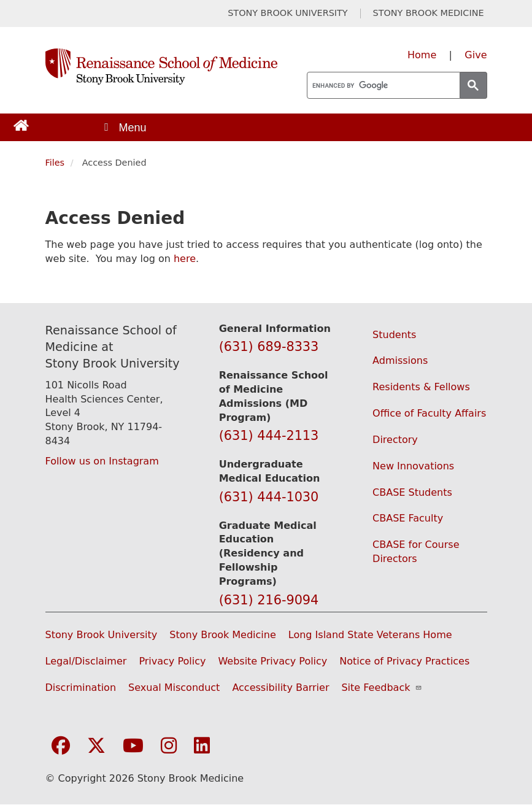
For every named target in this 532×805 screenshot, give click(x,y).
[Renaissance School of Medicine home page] (161, 67)
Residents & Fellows (421, 387)
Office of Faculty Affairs (429, 413)
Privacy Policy (172, 661)
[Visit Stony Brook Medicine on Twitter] (96, 746)
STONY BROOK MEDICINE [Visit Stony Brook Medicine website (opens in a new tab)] (429, 13)
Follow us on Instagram (102, 461)
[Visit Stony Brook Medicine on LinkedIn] (202, 746)
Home (422, 55)
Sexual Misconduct (174, 688)
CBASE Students (412, 492)
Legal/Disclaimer (86, 661)
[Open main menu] (125, 127)
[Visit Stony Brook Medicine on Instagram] (169, 746)
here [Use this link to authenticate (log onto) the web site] (185, 259)
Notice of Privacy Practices (404, 661)
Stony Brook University (102, 635)
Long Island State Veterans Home (370, 635)
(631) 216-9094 (269, 600)
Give (476, 55)
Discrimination (81, 688)
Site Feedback (381, 688)
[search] (382, 86)
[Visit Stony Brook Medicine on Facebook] (61, 746)
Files (55, 163)
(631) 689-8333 (269, 347)
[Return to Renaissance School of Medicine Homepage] (21, 125)
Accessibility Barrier (280, 688)
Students (394, 335)
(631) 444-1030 (269, 497)
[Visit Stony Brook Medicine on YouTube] (133, 746)
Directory (395, 440)
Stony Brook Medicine (223, 635)
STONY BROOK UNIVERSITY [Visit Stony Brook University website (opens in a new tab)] (287, 13)
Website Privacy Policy (272, 661)
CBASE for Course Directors (416, 552)
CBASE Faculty (408, 518)
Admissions (400, 360)
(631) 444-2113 (269, 436)
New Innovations (413, 466)
